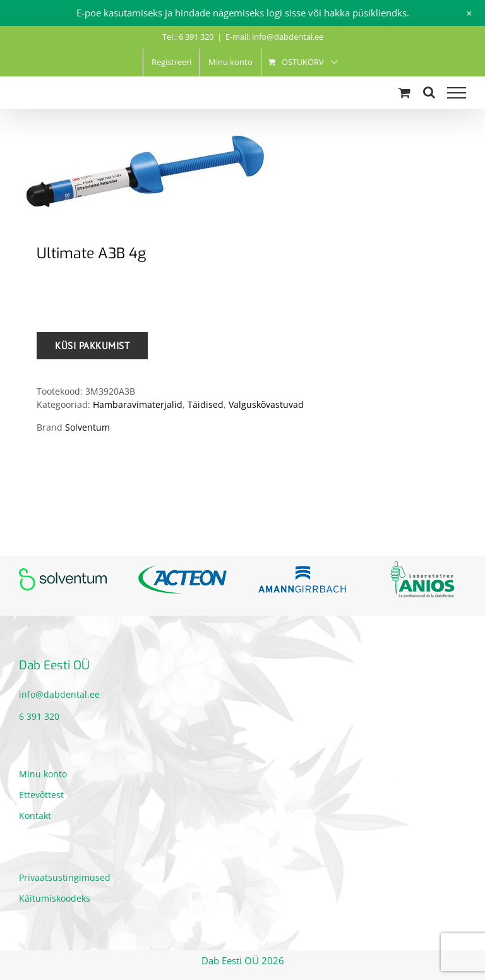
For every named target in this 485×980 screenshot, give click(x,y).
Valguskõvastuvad (266, 404)
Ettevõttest (41, 795)
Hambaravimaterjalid (138, 404)
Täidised (206, 404)
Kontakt (35, 816)
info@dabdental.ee (59, 694)
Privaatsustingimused (65, 877)
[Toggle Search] (429, 92)
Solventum (87, 427)
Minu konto (43, 774)
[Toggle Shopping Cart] (404, 93)
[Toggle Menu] (457, 93)
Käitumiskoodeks (55, 898)
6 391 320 (39, 716)
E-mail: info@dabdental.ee (274, 37)
